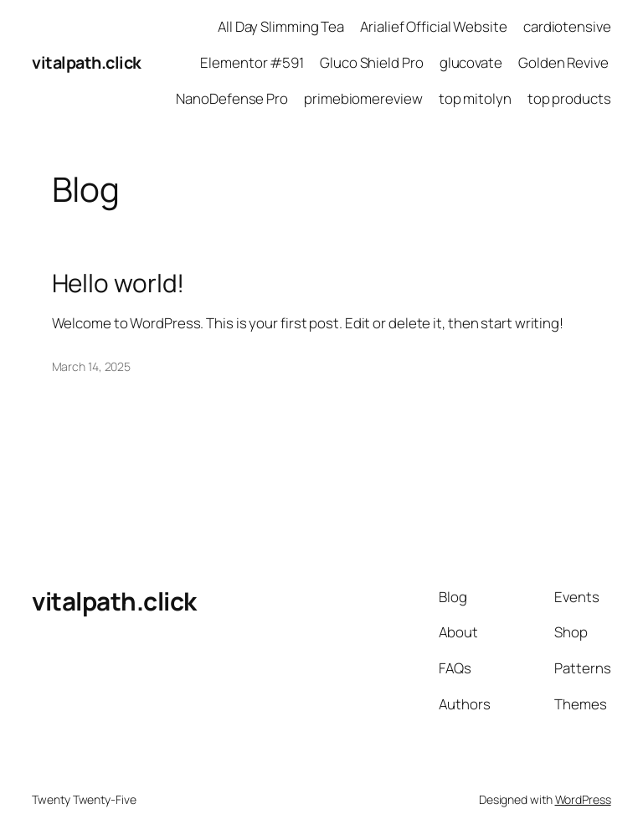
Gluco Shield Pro (371, 62)
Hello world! (118, 283)
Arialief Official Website (434, 26)
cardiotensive (567, 26)
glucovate (471, 62)
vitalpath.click (87, 62)
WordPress (583, 799)
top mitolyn (475, 98)
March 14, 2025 (92, 366)
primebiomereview (363, 98)
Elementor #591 (252, 62)
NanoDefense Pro (232, 98)
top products (569, 98)
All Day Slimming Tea (281, 26)
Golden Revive (565, 62)
